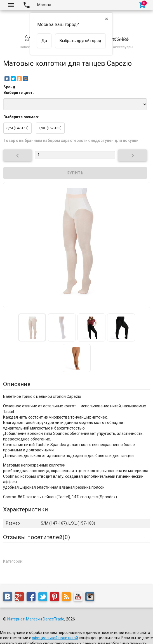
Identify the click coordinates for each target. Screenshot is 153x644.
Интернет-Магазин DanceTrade (36, 619)
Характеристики (26, 509)
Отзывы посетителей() (37, 537)
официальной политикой (55, 638)
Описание (17, 384)
